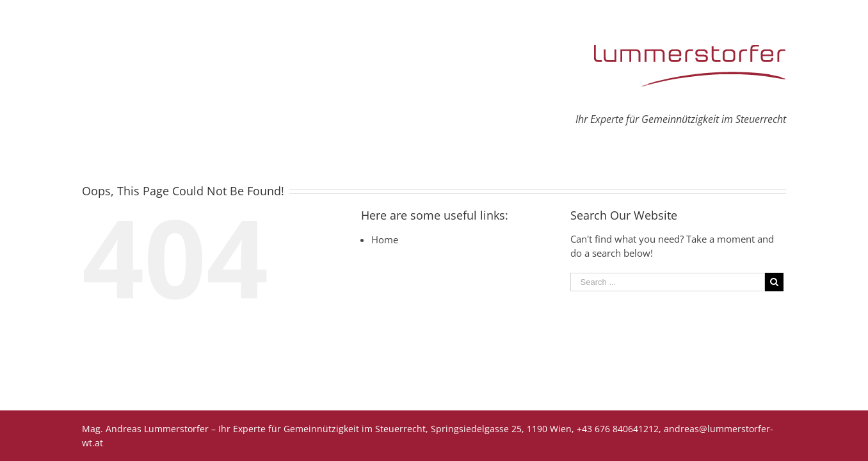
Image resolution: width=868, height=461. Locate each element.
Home (385, 239)
